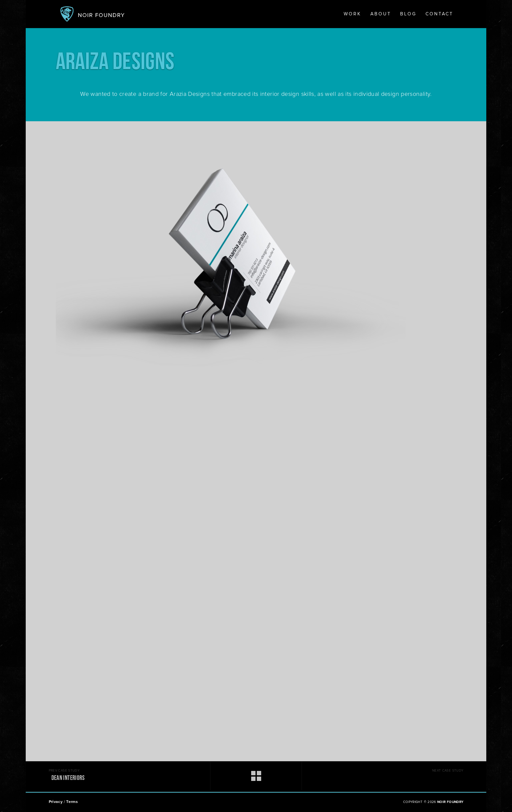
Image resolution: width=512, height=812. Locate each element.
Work (352, 14)
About (381, 14)
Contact (439, 14)
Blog (408, 14)
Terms (72, 802)
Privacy (56, 802)
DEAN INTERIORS (68, 778)
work (234, 776)
